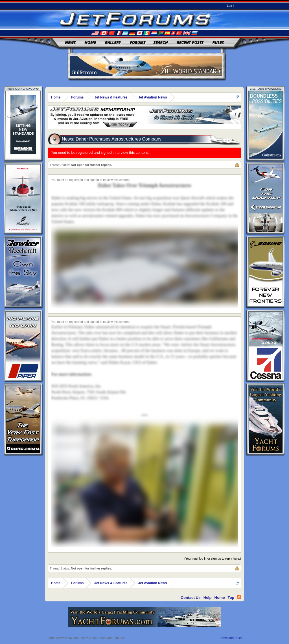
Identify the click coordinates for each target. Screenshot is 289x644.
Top (231, 598)
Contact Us (191, 598)
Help (208, 598)
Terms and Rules (231, 638)
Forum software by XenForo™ (86, 638)
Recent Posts (190, 42)
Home (90, 42)
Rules (218, 42)
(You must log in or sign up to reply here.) (213, 558)
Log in (231, 6)
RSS (239, 597)
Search (161, 42)
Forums (138, 42)
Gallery (113, 42)
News (71, 42)
